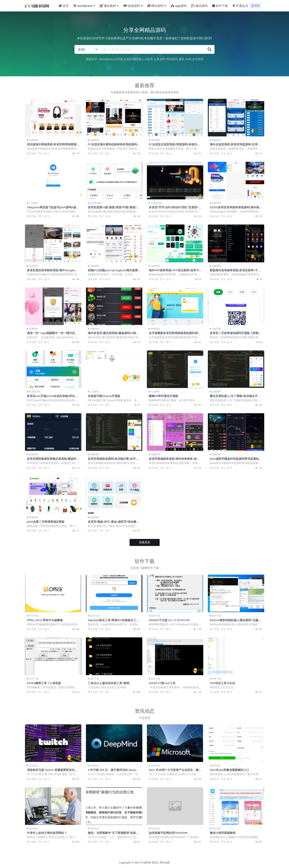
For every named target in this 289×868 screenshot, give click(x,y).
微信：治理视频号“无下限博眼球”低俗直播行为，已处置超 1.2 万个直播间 (113, 833)
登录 (256, 6)
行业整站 (34, 203)
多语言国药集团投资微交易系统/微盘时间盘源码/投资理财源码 (52, 460)
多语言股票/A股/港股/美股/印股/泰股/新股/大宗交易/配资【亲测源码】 (114, 209)
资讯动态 (34, 765)
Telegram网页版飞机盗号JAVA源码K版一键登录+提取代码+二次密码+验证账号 (52, 209)
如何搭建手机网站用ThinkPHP (168, 832)
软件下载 (34, 615)
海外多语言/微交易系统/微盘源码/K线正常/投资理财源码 (113, 334)
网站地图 (165, 861)
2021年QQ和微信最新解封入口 (230, 769)
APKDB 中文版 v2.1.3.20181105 (170, 619)
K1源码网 (146, 861)
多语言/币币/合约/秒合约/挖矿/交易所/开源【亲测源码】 (174, 209)
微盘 (182, 59)
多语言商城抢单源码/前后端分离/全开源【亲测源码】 (113, 460)
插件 (163, 59)
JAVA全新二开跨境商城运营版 (46, 521)
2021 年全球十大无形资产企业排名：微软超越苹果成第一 (174, 771)
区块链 (119, 59)
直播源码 (34, 328)
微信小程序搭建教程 (223, 832)
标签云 (156, 861)
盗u (141, 59)
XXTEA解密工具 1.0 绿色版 (44, 682)
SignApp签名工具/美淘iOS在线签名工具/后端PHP (112, 621)
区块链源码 (96, 203)
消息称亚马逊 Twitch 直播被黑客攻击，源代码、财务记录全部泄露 (52, 771)
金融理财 (94, 140)
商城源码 (172, 59)
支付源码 (198, 59)
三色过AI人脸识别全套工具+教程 (109, 682)
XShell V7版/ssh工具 (162, 682)
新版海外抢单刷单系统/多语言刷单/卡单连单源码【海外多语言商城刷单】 (235, 272)
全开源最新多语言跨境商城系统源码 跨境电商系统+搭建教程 (175, 334)
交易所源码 (131, 59)
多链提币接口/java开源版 (104, 395)
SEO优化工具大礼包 (223, 682)
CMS (188, 59)
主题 (156, 59)
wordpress (106, 59)
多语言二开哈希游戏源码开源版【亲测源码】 (235, 334)
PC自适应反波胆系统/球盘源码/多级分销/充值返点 (173, 146)
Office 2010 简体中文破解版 (45, 619)
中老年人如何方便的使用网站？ (47, 832)
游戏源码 (155, 140)
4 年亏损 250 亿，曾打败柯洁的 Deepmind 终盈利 (114, 771)
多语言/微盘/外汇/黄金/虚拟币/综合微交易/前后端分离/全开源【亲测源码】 (114, 523)
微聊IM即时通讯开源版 (164, 395)
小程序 (149, 59)
